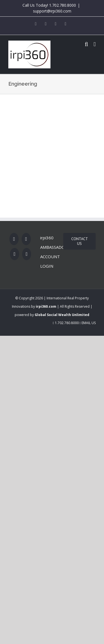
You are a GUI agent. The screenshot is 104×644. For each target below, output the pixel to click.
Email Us (88, 323)
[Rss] (15, 254)
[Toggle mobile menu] (95, 44)
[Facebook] (14, 239)
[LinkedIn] (27, 254)
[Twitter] (26, 239)
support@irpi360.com (52, 11)
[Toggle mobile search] (87, 44)
